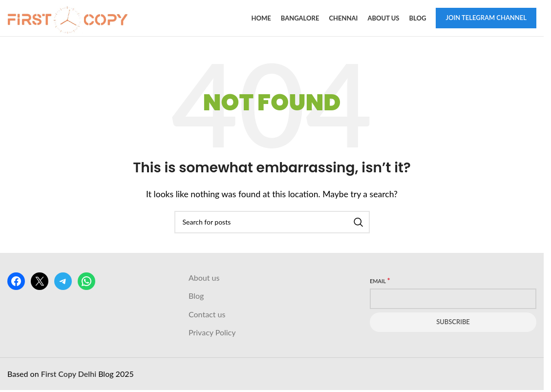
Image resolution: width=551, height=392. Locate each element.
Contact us (207, 315)
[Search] (272, 223)
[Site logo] (68, 17)
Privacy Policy (212, 333)
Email (380, 281)
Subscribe (453, 323)
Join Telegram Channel (486, 18)
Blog (196, 297)
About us (204, 279)
